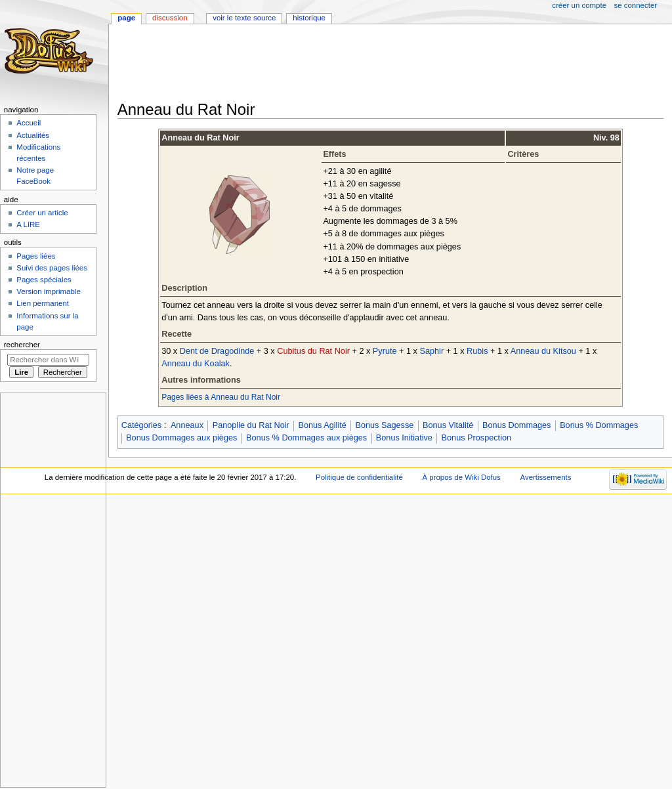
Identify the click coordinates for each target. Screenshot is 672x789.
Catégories (141, 425)
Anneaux (187, 425)
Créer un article (42, 213)
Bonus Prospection (477, 438)
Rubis (477, 351)
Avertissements (546, 477)
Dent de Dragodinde (217, 351)
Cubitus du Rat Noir (313, 351)
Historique (309, 18)
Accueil (29, 123)
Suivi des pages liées (52, 268)
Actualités (33, 135)
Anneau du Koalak (196, 364)
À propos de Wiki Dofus (461, 477)
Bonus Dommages (516, 425)
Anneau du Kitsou (543, 351)
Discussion (170, 18)
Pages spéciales (44, 280)
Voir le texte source (244, 18)
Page (126, 18)
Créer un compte (579, 5)
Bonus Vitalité (448, 425)
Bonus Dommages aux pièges (181, 438)
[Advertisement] (356, 64)
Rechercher (22, 345)
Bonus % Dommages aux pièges (306, 438)
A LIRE (28, 224)
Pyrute (385, 351)
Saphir (431, 351)
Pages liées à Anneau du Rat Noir (221, 397)
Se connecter (636, 5)
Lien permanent (43, 303)
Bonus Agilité (322, 425)
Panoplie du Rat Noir (251, 425)
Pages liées (36, 256)
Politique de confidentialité (359, 477)
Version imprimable (48, 291)
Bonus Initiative (404, 438)
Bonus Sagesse (384, 425)
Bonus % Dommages (599, 425)
